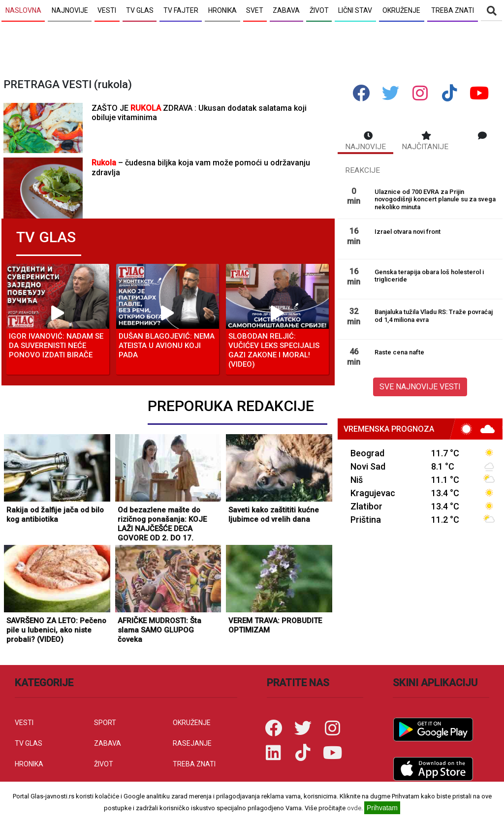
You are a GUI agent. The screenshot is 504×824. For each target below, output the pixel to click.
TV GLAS (29, 743)
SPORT (105, 723)
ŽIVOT (104, 764)
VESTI (24, 723)
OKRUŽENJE (192, 723)
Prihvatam (382, 808)
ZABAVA (108, 743)
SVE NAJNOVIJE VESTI (420, 387)
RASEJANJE (192, 743)
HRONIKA (29, 764)
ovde (354, 808)
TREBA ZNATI (194, 764)
